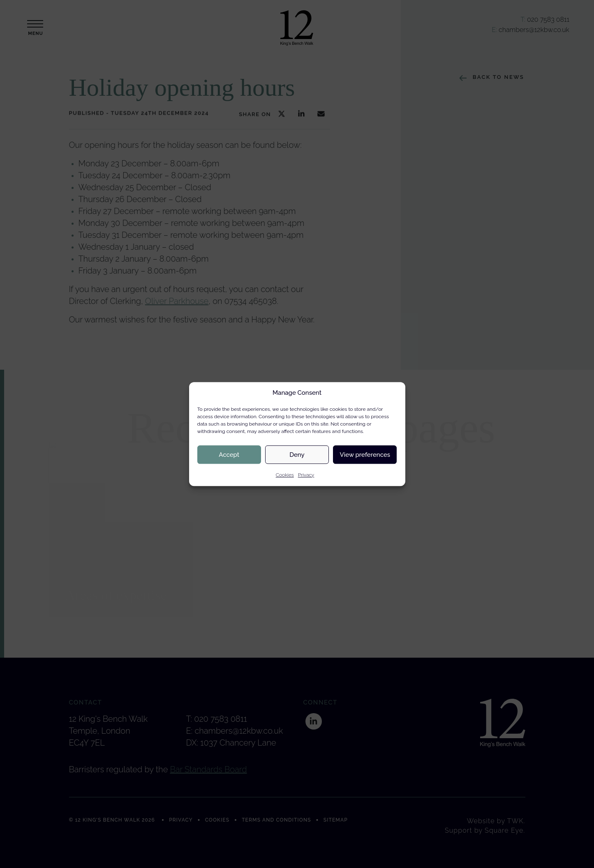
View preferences (365, 455)
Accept (229, 455)
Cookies (285, 475)
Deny (297, 455)
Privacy (306, 475)
